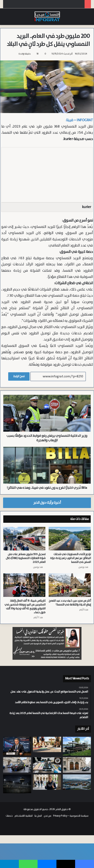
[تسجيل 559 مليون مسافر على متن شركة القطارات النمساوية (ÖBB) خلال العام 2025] (24, 539)
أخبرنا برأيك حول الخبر (47, 503)
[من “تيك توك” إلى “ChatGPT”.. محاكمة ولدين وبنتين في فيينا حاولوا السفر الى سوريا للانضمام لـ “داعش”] (77, 765)
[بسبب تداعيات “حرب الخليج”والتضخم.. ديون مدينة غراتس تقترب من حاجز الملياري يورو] (17, 746)
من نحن (47, 816)
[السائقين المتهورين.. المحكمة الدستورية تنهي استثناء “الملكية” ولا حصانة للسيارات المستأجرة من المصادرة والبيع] (17, 765)
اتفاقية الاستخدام (23, 816)
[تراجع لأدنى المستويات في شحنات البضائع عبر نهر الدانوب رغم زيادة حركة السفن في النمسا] (70, 539)
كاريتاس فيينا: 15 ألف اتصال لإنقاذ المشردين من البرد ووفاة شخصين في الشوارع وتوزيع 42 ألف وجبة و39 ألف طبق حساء (25, 607)
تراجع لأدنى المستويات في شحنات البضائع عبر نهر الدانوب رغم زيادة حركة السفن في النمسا (70, 558)
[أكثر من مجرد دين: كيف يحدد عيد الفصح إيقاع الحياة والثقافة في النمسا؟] (70, 585)
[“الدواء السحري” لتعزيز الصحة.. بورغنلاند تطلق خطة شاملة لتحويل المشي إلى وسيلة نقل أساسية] (47, 744)
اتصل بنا (38, 816)
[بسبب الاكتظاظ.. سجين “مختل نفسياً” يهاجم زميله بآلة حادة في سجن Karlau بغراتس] (17, 784)
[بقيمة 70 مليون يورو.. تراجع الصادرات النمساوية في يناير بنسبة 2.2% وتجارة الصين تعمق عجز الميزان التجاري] (77, 782)
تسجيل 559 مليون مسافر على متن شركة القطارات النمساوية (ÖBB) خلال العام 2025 (26, 558)
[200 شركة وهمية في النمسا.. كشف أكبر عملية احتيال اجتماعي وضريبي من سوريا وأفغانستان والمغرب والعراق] (47, 765)
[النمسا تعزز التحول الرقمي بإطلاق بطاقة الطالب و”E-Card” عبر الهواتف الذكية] (47, 782)
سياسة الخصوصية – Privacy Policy (71, 816)
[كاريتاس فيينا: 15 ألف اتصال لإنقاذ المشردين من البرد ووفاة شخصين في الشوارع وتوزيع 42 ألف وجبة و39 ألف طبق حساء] (24, 585)
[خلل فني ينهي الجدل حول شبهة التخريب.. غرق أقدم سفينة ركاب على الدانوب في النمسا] (77, 746)
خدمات (9, 816)
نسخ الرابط (19, 376)
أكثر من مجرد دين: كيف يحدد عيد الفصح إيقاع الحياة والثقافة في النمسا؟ (70, 603)
